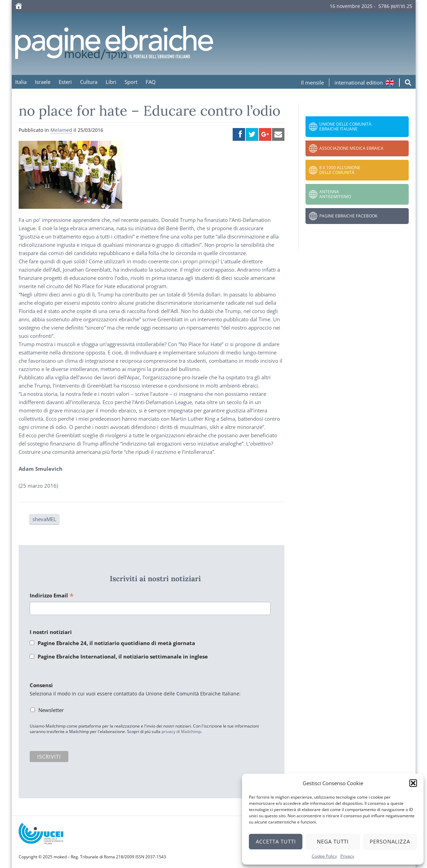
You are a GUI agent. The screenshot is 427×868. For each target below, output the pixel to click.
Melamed (61, 130)
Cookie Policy (324, 856)
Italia (21, 82)
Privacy (347, 856)
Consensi (41, 685)
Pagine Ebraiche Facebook (348, 216)
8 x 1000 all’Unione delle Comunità (340, 170)
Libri (111, 82)
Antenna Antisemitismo (335, 194)
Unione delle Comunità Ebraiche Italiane (345, 126)
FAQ (151, 82)
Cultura (89, 82)
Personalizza (390, 841)
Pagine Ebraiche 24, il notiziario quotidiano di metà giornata (116, 643)
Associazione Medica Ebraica (351, 148)
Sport (131, 82)
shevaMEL (44, 519)
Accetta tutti (276, 841)
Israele (43, 82)
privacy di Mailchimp (181, 732)
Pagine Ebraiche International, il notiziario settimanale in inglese (123, 656)
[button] (413, 783)
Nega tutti (333, 841)
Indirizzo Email (52, 596)
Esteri (65, 82)
